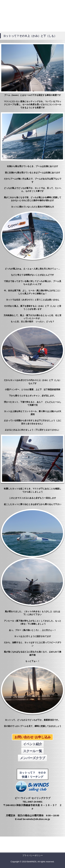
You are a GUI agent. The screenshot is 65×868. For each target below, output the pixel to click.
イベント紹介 (33, 744)
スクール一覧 (33, 751)
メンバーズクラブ (33, 758)
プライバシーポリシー (33, 855)
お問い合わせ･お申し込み (33, 737)
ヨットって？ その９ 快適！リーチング (33, 775)
